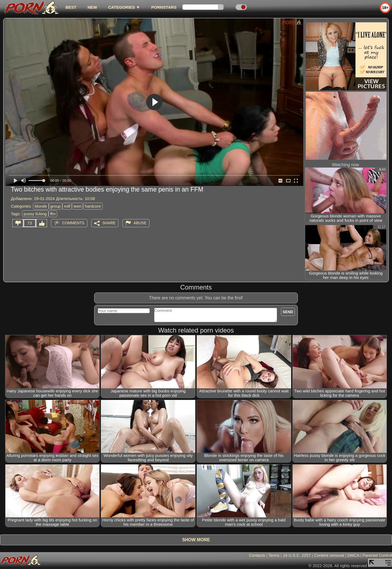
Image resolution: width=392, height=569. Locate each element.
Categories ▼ (124, 7)
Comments (73, 223)
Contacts (257, 555)
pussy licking (35, 214)
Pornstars (164, 7)
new (92, 7)
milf (67, 206)
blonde (41, 206)
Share (109, 223)
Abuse (140, 223)
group (56, 206)
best (71, 7)
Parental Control (377, 555)
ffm (53, 214)
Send (288, 312)
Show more (196, 540)
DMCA (353, 555)
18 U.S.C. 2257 (297, 555)
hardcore (93, 206)
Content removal (329, 555)
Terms (274, 555)
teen (77, 206)
